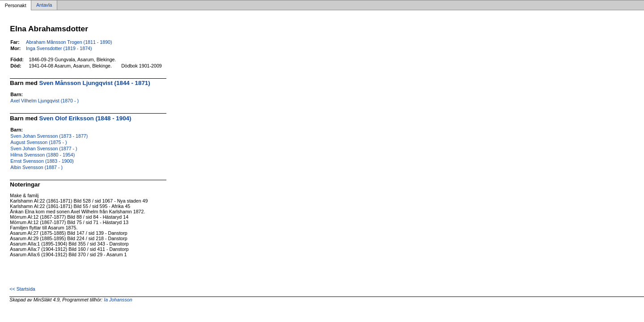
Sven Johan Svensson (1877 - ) (44, 148)
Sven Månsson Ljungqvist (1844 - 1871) (95, 83)
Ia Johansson (118, 300)
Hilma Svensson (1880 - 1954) (42, 155)
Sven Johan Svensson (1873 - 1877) (49, 136)
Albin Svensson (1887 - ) (36, 167)
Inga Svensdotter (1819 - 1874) (59, 48)
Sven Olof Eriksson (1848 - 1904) (85, 118)
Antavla (44, 5)
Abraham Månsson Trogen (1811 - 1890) (69, 42)
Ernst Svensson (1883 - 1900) (42, 161)
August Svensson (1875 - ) (38, 142)
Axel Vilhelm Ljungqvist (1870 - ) (44, 101)
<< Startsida (22, 289)
